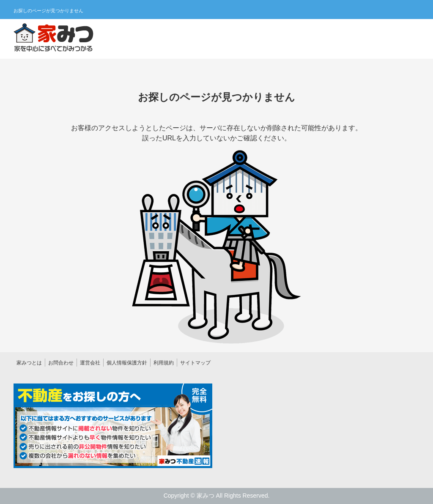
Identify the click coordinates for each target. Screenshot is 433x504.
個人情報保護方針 (127, 363)
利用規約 (164, 363)
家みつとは (29, 363)
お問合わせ (61, 363)
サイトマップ (195, 363)
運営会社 (90, 363)
